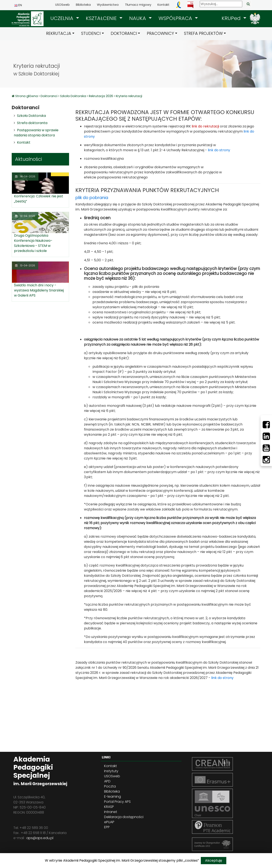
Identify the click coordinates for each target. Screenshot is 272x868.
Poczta (110, 786)
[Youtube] (266, 448)
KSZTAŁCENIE (102, 18)
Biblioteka (83, 5)
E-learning (113, 797)
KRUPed (232, 18)
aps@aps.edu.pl (40, 838)
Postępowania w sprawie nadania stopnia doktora (36, 133)
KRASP (109, 807)
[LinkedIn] (266, 436)
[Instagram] (266, 460)
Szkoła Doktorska (73, 96)
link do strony (219, 150)
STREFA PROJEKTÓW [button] (203, 33)
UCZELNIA (63, 18)
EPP (107, 827)
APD (107, 781)
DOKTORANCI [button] (124, 33)
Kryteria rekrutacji (129, 96)
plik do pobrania (92, 198)
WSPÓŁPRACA (176, 18)
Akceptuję (214, 860)
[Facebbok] (266, 425)
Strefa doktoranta (32, 123)
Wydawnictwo (108, 5)
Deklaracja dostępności (124, 817)
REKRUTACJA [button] (59, 33)
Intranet (111, 812)
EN (18, 5)
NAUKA (138, 18)
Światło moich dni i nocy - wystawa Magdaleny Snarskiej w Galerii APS (39, 290)
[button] (65, 18)
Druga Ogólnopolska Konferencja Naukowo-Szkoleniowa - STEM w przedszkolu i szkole (33, 243)
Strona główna (27, 96)
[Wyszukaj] (221, 4)
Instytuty (111, 771)
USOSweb (62, 5)
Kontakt (163, 5)
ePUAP (109, 822)
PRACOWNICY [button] (160, 33)
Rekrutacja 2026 (101, 96)
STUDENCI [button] (91, 33)
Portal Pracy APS (117, 802)
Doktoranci (49, 96)
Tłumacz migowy (138, 5)
